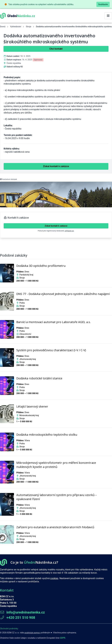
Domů (3, 27)
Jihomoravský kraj (28, 359)
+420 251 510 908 (18, 618)
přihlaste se (69, 231)
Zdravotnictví (25, 334)
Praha (22, 303)
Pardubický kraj (26, 275)
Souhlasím (103, 4)
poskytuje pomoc (32, 633)
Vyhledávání (16, 27)
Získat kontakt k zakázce (56, 226)
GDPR (63, 638)
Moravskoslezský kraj (29, 415)
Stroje (29, 27)
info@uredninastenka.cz (22, 612)
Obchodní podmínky (9, 629)
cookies (54, 578)
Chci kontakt (56, 49)
